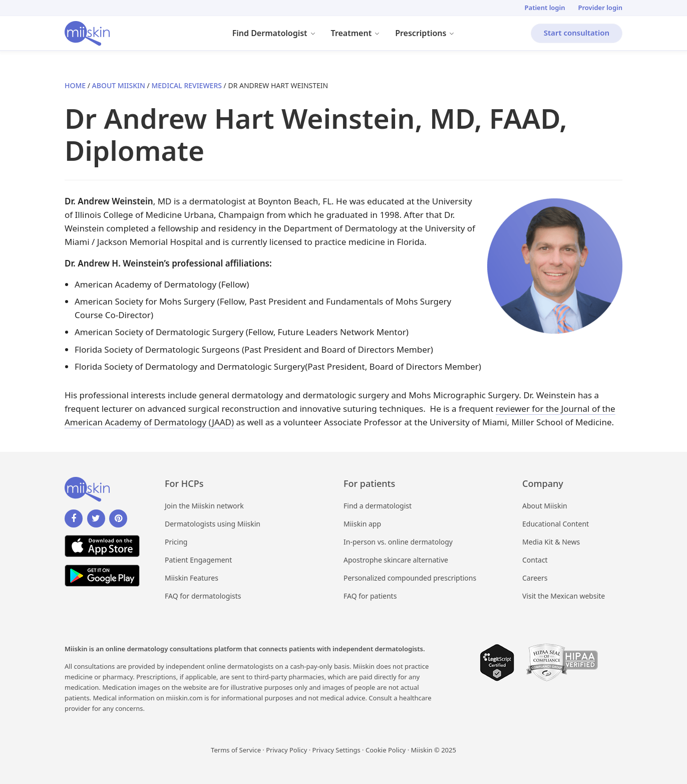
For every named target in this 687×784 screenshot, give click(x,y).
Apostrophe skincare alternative (396, 560)
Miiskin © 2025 (434, 750)
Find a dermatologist (378, 506)
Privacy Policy (286, 750)
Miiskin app (362, 524)
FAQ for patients (370, 596)
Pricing (176, 542)
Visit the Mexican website (564, 596)
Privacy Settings (336, 750)
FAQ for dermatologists (203, 596)
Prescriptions (429, 35)
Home (75, 85)
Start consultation (577, 33)
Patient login (545, 8)
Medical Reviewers (187, 85)
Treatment (360, 35)
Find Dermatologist (278, 35)
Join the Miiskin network (204, 506)
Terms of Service (236, 750)
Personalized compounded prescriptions (410, 578)
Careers (535, 578)
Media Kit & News (551, 542)
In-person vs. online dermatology (398, 542)
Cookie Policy (386, 750)
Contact (535, 560)
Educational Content (556, 524)
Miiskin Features (192, 578)
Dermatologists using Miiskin (213, 524)
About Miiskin (119, 85)
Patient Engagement (198, 560)
